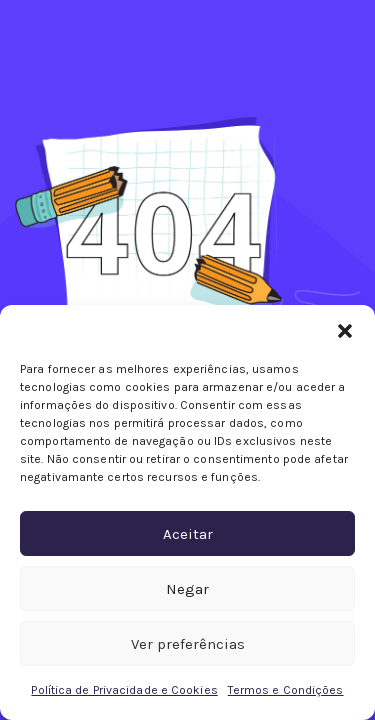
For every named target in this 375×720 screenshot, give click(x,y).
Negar (187, 589)
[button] (345, 330)
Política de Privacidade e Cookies (124, 690)
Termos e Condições (286, 690)
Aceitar (188, 534)
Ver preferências (188, 644)
